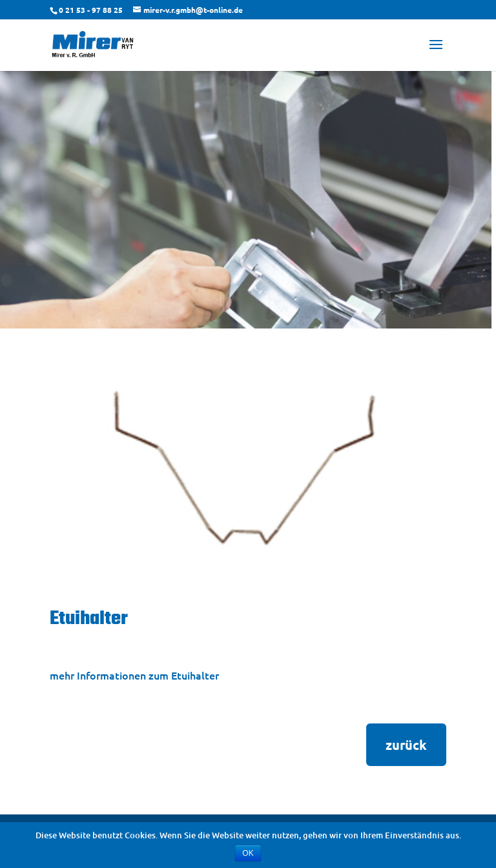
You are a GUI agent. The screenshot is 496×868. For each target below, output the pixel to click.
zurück (406, 745)
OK (248, 853)
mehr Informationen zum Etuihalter (134, 675)
